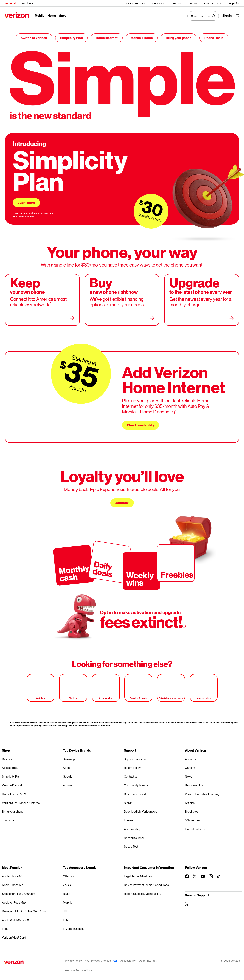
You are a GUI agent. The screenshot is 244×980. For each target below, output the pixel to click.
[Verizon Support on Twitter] (187, 902)
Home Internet (107, 36)
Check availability (141, 423)
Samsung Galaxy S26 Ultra (19, 892)
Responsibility (194, 783)
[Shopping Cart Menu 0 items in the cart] (238, 15)
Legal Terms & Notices (138, 874)
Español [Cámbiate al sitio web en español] (235, 3)
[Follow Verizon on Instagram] (211, 874)
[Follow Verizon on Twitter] (195, 874)
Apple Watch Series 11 (16, 918)
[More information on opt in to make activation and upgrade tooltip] (184, 624)
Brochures (192, 810)
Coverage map (214, 3)
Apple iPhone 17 (12, 874)
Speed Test (131, 845)
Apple (67, 766)
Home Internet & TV (14, 792)
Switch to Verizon (34, 36)
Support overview (135, 757)
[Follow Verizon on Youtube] (203, 874)
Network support (135, 836)
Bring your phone (179, 36)
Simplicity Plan (72, 36)
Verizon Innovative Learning (202, 792)
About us (191, 757)
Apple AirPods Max (14, 901)
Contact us (160, 3)
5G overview (193, 818)
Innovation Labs (195, 827)
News (189, 775)
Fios (5, 927)
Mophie (68, 901)
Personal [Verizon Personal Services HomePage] (9, 3)
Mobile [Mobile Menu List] (39, 15)
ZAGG (67, 883)
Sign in (128, 801)
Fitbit (66, 918)
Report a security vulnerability (143, 892)
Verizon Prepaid (12, 783)
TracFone (8, 818)
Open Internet (148, 959)
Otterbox (69, 874)
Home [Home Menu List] (51, 15)
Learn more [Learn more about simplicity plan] (26, 200)
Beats (67, 892)
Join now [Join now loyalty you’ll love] (122, 501)
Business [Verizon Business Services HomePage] (28, 3)
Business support (135, 792)
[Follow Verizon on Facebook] (187, 874)
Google (68, 775)
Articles (190, 801)
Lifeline (129, 818)
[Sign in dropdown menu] (227, 15)
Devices (7, 757)
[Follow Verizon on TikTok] (219, 875)
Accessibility (132, 827)
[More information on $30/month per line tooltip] (161, 219)
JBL (66, 909)
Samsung (69, 757)
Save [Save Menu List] (62, 15)
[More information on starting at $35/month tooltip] (87, 391)
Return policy (132, 766)
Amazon (68, 783)
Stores (194, 3)
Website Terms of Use (79, 968)
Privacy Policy (73, 959)
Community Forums (136, 783)
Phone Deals (214, 36)
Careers (190, 766)
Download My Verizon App (141, 810)
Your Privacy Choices (101, 959)
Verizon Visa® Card (14, 936)
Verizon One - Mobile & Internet (21, 801)
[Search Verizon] (203, 16)
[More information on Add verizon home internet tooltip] (174, 410)
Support (178, 3)
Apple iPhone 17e (13, 883)
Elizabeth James (73, 927)
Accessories (10, 766)
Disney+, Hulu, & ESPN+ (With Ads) (24, 909)
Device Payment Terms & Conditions (147, 883)
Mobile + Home (142, 36)
